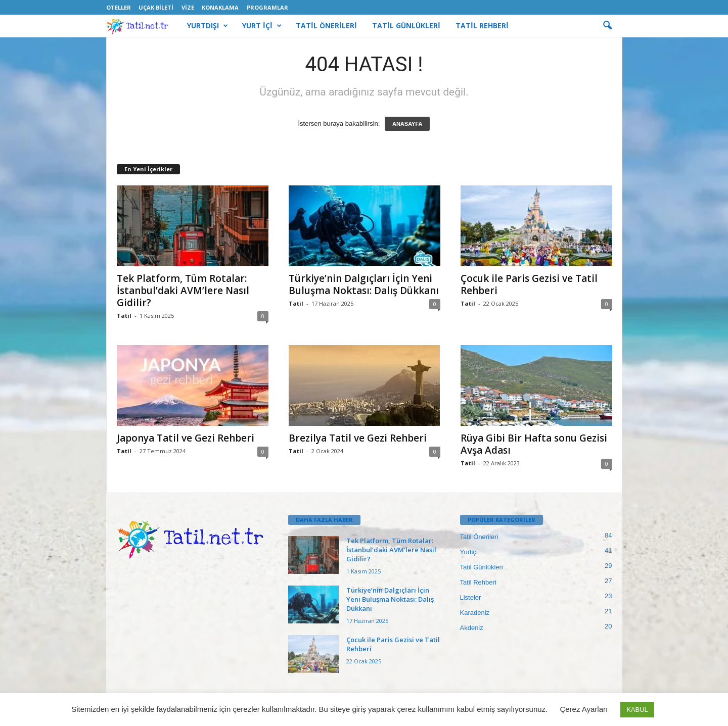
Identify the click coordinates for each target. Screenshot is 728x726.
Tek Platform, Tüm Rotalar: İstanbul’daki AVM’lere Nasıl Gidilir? (183, 291)
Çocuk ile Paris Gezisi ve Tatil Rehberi (529, 284)
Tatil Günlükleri (482, 567)
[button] (607, 26)
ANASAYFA (407, 124)
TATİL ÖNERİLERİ (326, 26)
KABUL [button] (637, 710)
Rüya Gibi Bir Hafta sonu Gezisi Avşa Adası (534, 444)
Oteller (119, 7)
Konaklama (220, 7)
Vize (188, 7)
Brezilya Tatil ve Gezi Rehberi (358, 438)
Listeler (471, 597)
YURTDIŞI (208, 26)
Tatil (124, 316)
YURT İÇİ (262, 26)
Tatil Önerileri (479, 537)
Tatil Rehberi (478, 582)
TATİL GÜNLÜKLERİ (406, 26)
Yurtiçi (469, 552)
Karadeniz (475, 613)
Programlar (267, 7)
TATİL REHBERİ (482, 26)
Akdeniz (472, 628)
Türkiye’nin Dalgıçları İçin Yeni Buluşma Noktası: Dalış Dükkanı (364, 284)
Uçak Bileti (156, 7)
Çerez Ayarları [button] (584, 709)
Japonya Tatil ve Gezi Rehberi (186, 438)
